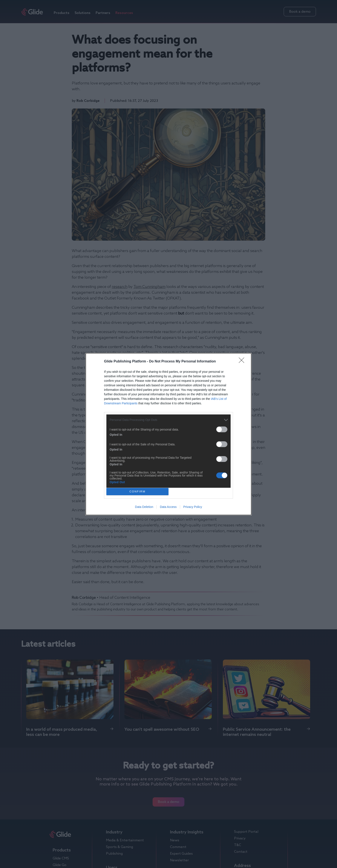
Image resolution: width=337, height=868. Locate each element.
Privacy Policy (193, 507)
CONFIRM (137, 491)
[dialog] (168, 434)
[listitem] (168, 420)
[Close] (243, 362)
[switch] (222, 429)
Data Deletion (144, 507)
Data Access (168, 507)
